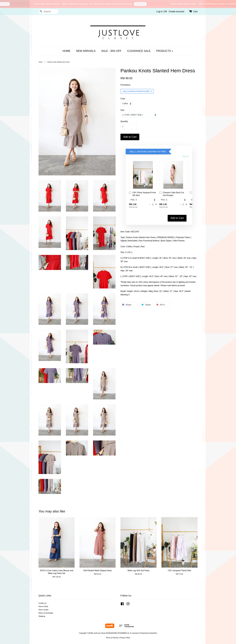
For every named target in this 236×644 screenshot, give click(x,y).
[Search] (48, 12)
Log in (159, 11)
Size (122, 110)
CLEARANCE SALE (139, 51)
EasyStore (153, 633)
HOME (67, 51)
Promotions (125, 85)
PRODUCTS (165, 51)
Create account (176, 11)
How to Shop (43, 606)
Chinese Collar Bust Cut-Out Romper (172, 194)
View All (186, 156)
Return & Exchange (46, 613)
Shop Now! (21, 4)
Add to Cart (177, 218)
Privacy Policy (125, 638)
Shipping (42, 616)
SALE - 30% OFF (111, 51)
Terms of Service (112, 638)
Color (123, 99)
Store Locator (44, 610)
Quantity (124, 121)
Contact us (43, 603)
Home (40, 62)
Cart (195, 11)
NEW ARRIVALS (86, 51)
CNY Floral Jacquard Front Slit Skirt (142, 194)
